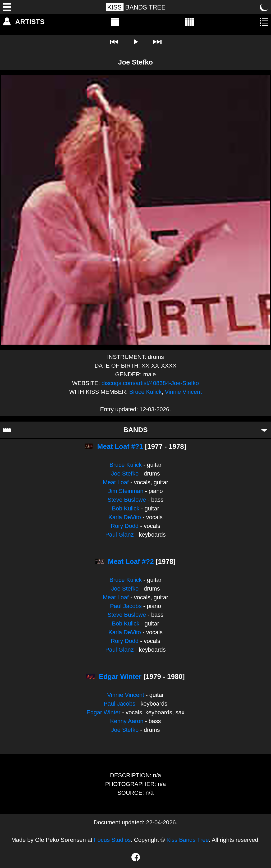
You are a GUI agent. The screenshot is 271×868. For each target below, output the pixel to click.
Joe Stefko (125, 474)
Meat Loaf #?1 (120, 446)
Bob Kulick (126, 508)
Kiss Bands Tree (187, 840)
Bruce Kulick (145, 392)
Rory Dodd (125, 526)
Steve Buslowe (127, 500)
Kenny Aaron (127, 721)
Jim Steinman (126, 491)
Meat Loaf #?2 (131, 561)
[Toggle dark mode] (264, 7)
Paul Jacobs (126, 606)
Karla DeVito (125, 517)
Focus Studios (112, 840)
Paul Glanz (120, 535)
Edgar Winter (120, 677)
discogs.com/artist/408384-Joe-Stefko (150, 383)
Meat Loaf (116, 482)
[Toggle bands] (264, 430)
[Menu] (7, 7)
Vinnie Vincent (183, 392)
